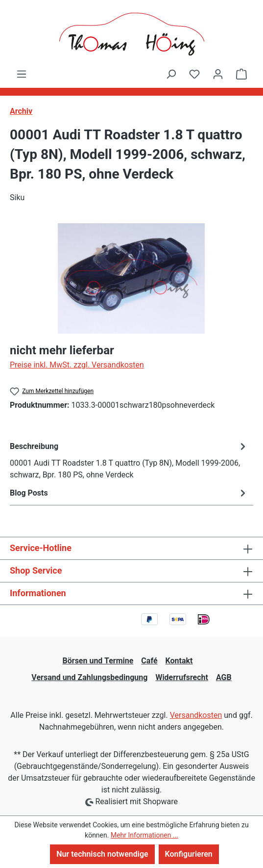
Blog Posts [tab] (129, 493)
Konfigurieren (189, 854)
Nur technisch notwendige (102, 854)
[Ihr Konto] (218, 74)
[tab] (129, 460)
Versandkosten (196, 715)
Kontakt (179, 661)
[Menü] (22, 74)
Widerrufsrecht (182, 677)
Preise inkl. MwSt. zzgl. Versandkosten (77, 365)
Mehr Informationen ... (144, 835)
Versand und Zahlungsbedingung (89, 677)
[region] (131, 278)
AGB (224, 677)
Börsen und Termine (98, 661)
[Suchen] (171, 74)
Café (149, 661)
